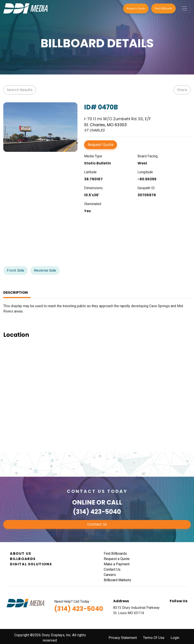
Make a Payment (117, 564)
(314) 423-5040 (97, 512)
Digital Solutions (31, 564)
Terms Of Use (154, 638)
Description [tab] (16, 292)
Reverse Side (45, 270)
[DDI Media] (25, 8)
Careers (110, 575)
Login (175, 638)
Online (84, 502)
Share (182, 90)
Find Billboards (163, 8)
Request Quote (101, 145)
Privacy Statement (123, 638)
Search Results (20, 90)
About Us (21, 553)
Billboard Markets (117, 580)
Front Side (16, 270)
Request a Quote (136, 8)
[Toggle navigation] (185, 8)
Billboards (23, 559)
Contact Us (97, 524)
